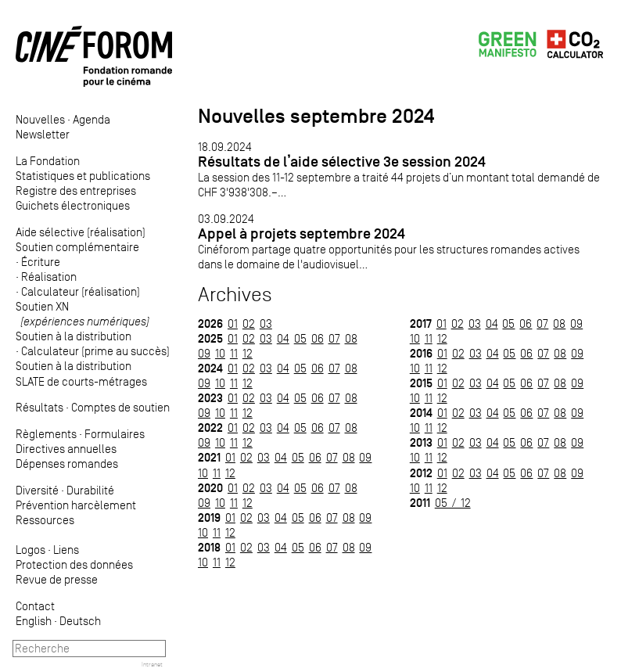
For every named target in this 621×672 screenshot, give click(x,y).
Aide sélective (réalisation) (81, 232)
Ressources (45, 520)
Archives (235, 295)
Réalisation (49, 277)
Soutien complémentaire (77, 247)
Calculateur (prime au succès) (95, 351)
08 (351, 338)
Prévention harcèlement (76, 505)
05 (300, 338)
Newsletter (43, 134)
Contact (35, 606)
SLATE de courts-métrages (81, 381)
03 (266, 323)
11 (234, 353)
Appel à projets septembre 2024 (302, 234)
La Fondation (48, 161)
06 (318, 338)
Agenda (92, 119)
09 (204, 353)
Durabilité (90, 490)
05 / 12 (453, 503)
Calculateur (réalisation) (81, 291)
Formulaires (115, 434)
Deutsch (80, 621)
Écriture (41, 262)
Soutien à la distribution (74, 336)
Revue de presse (57, 579)
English (34, 621)
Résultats (39, 407)
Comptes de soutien (120, 407)
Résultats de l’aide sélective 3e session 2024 (342, 162)
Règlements (46, 434)
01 (233, 323)
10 (220, 353)
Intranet (152, 664)
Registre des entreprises (76, 190)
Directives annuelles (66, 449)
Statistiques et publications (83, 176)
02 (249, 323)
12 (248, 353)
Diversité (37, 490)
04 (283, 338)
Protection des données (74, 564)
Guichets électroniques (73, 205)
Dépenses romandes (67, 464)
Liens (66, 550)
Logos (31, 550)
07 (334, 338)
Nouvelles (40, 119)
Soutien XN (83, 314)
